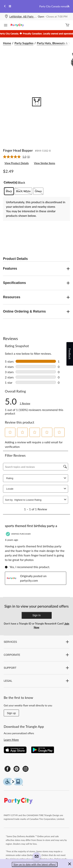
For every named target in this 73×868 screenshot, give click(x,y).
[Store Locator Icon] (6, 17)
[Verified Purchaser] (19, 534)
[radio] (9, 191)
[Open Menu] (6, 26)
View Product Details (17, 163)
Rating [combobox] (37, 478)
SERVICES (36, 642)
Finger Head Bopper (18, 150)
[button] (10, 432)
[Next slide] (68, 6)
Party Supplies (24, 43)
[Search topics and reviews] (36, 467)
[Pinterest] (17, 769)
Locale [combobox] (37, 489)
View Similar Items (45, 163)
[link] (18, 157)
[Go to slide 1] (37, 102)
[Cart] (67, 25)
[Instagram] (26, 769)
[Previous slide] (5, 6)
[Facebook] (8, 769)
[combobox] (38, 500)
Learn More (11, 740)
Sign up (11, 713)
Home (7, 43)
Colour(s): (11, 182)
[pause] (10, 6)
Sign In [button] (37, 615)
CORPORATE (36, 655)
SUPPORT (36, 668)
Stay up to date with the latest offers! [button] (35, 864)
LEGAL (36, 681)
